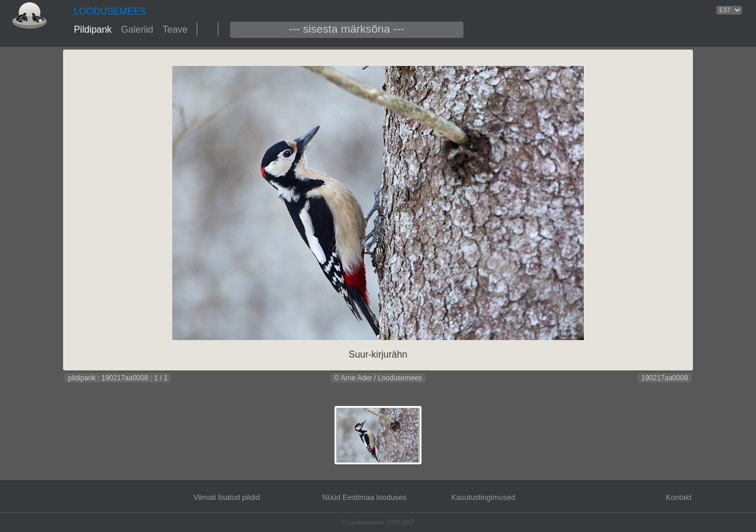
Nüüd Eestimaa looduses (365, 497)
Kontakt (678, 497)
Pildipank (93, 29)
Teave (175, 29)
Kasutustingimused (483, 497)
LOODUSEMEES (110, 11)
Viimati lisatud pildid (227, 497)
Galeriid (137, 29)
